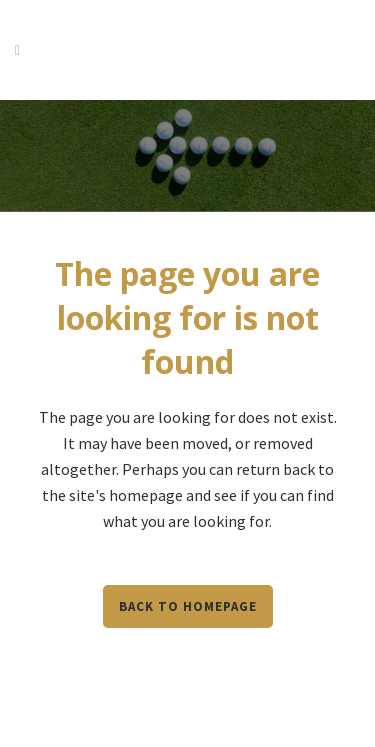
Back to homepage (188, 606)
